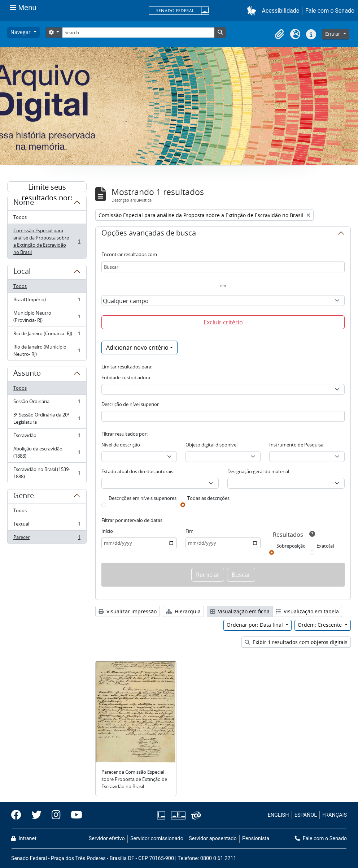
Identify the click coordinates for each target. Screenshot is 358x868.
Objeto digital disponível (211, 445)
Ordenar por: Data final (256, 625)
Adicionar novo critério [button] (137, 347)
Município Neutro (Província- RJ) (47, 316)
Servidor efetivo (107, 839)
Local (22, 272)
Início (107, 531)
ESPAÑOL (306, 815)
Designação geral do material (258, 471)
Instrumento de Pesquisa (296, 445)
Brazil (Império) (47, 301)
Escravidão (47, 437)
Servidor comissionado (157, 839)
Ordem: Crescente (320, 625)
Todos (20, 217)
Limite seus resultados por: (47, 187)
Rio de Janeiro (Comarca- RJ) (47, 335)
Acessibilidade (281, 11)
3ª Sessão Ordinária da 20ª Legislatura (47, 418)
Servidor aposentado (213, 839)
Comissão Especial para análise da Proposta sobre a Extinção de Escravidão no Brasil (47, 241)
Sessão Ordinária (47, 403)
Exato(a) (325, 546)
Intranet (24, 839)
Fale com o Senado (330, 11)
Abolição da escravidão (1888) (47, 452)
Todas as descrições (208, 498)
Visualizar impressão (128, 611)
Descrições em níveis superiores (143, 498)
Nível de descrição (121, 445)
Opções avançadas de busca (149, 234)
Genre (24, 497)
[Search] (138, 33)
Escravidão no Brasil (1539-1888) (47, 473)
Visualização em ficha (240, 611)
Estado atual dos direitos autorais (137, 471)
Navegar (21, 32)
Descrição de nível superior (130, 404)
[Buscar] (223, 267)
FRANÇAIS (335, 815)
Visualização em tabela (307, 611)
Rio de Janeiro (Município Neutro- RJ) (47, 350)
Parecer (47, 539)
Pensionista (256, 839)
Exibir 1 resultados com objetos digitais (296, 642)
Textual (47, 525)
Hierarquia (183, 611)
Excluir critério (223, 322)
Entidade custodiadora (126, 377)
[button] (253, 11)
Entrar (333, 34)
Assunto (27, 374)
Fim (189, 531)
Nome (24, 203)
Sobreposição (291, 546)
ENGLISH (278, 815)
